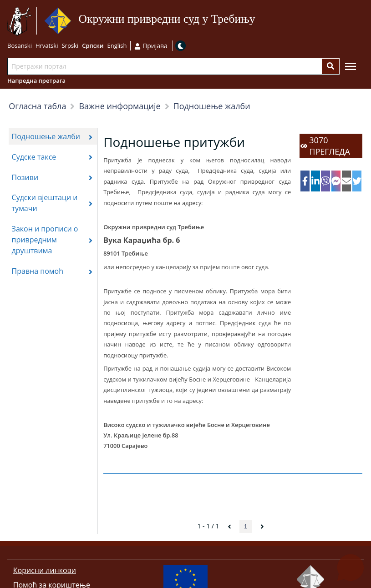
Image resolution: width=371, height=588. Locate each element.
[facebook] (305, 181)
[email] (346, 181)
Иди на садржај (258, 21)
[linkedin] (315, 181)
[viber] (325, 181)
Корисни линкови (45, 570)
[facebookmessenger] (336, 181)
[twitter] (357, 181)
